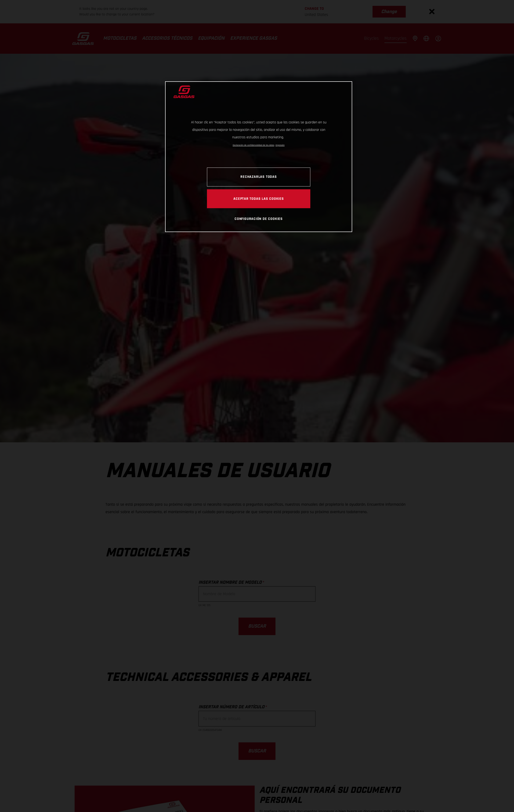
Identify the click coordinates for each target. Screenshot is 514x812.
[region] (259, 157)
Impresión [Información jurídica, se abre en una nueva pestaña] (280, 145)
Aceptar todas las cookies (259, 199)
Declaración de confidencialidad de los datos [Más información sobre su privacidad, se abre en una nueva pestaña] (253, 145)
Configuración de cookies (259, 219)
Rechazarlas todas (259, 177)
